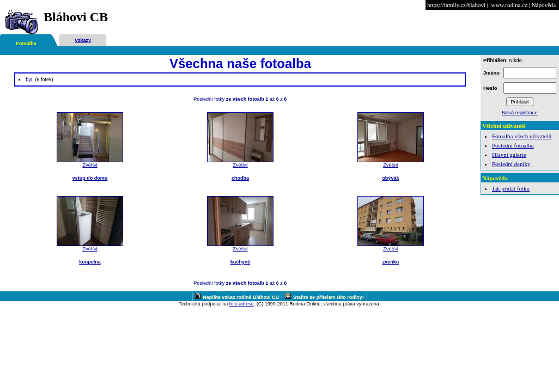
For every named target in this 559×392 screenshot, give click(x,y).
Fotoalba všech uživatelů (522, 136)
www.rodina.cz (509, 5)
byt (29, 79)
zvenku (391, 262)
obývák (390, 178)
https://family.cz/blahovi (456, 5)
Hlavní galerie (509, 155)
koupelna (90, 262)
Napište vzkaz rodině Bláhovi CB (241, 297)
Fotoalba (26, 44)
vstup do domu (90, 178)
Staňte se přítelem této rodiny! (329, 297)
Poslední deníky (511, 164)
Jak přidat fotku (511, 188)
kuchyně (241, 262)
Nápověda (544, 5)
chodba (240, 178)
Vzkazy (83, 40)
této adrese (242, 304)
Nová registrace (519, 113)
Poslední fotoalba (513, 145)
